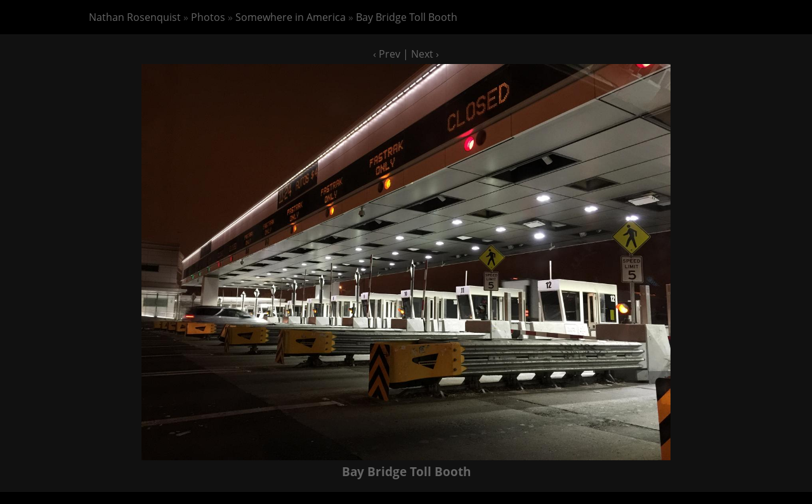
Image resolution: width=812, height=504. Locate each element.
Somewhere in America (291, 17)
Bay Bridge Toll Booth (407, 17)
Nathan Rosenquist (135, 17)
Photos (208, 17)
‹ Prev (387, 54)
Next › (425, 54)
